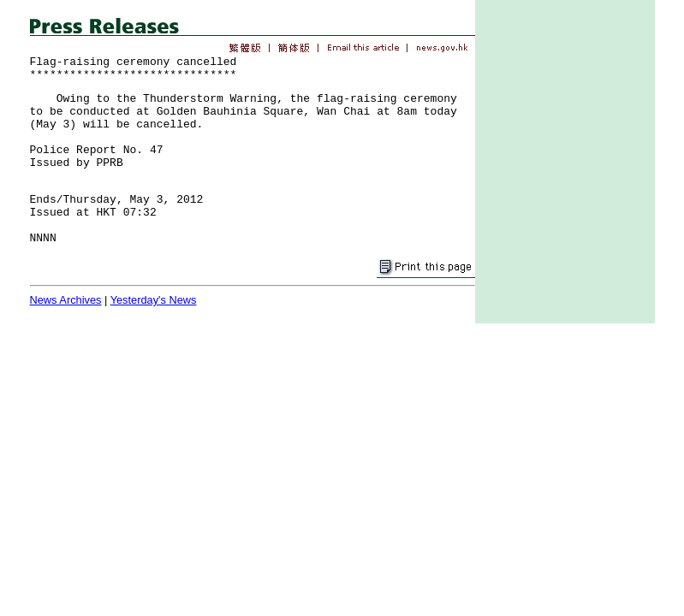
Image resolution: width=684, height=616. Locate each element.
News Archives (66, 300)
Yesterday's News (154, 300)
